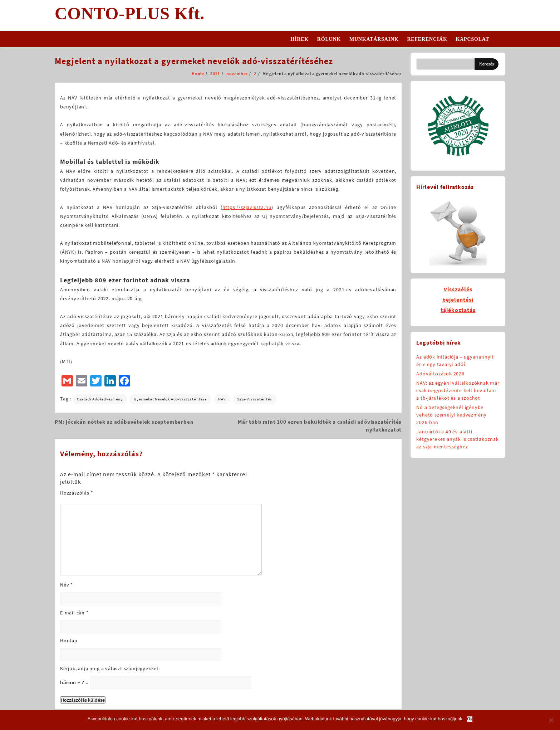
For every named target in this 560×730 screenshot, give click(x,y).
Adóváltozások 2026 (440, 374)
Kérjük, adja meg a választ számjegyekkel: (110, 668)
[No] (551, 720)
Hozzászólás (77, 493)
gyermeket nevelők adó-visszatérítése (170, 399)
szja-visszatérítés (254, 399)
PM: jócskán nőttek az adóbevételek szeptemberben (124, 422)
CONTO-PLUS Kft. (130, 13)
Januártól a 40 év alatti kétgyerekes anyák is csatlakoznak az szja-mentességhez (457, 439)
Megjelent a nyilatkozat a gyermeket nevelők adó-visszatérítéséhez (194, 61)
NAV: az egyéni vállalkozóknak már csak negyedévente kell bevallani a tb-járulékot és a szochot (458, 390)
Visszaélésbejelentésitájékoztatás (458, 300)
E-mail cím (74, 613)
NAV (222, 399)
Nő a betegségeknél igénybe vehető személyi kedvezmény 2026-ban (451, 415)
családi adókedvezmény (100, 399)
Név (67, 585)
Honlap (69, 641)
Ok (470, 719)
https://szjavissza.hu (247, 207)
